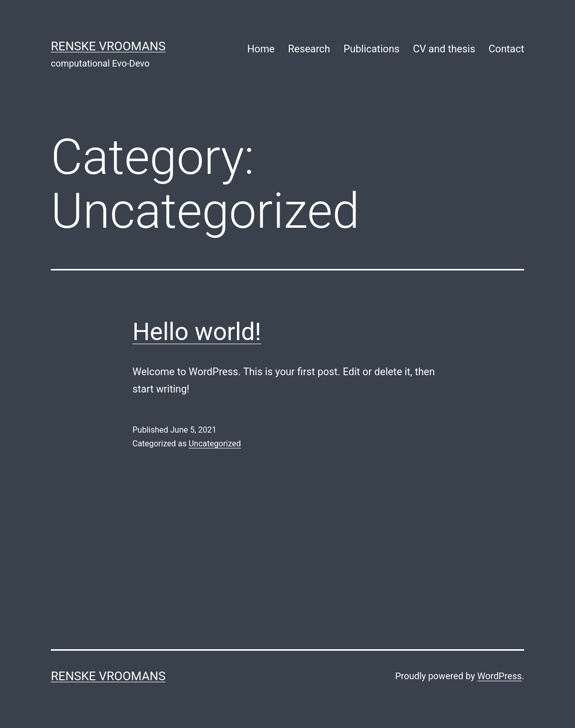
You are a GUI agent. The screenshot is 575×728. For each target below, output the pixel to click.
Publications (372, 49)
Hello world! (197, 332)
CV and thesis (444, 49)
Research (309, 49)
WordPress (500, 676)
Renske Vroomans (108, 46)
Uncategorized (215, 444)
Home (261, 49)
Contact (506, 49)
